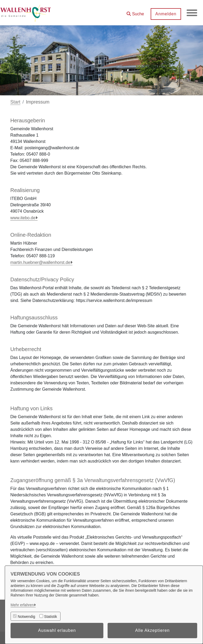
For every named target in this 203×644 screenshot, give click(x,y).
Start (15, 102)
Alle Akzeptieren (152, 630)
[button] (135, 12)
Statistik (51, 617)
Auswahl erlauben (57, 630)
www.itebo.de (23, 218)
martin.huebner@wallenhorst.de (40, 262)
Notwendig (26, 617)
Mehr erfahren (22, 605)
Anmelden (166, 14)
